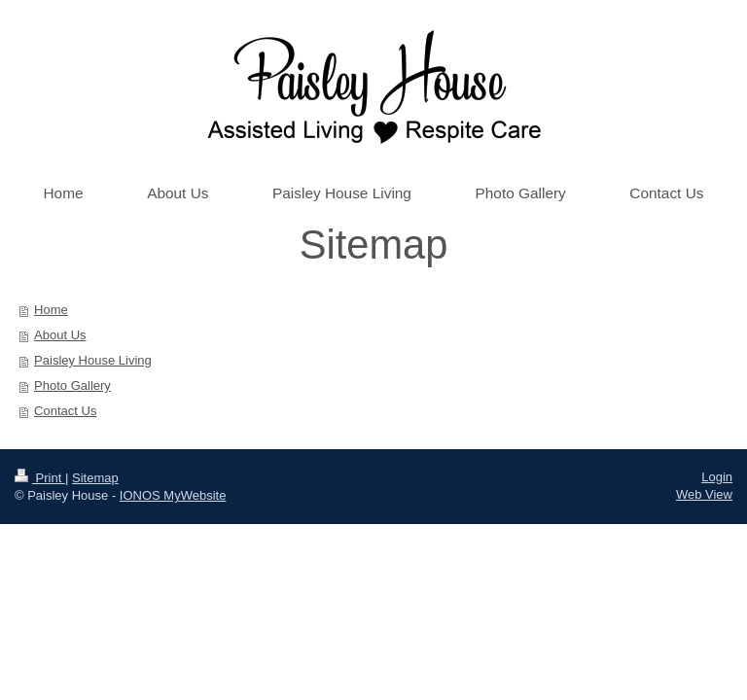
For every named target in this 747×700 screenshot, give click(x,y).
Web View (704, 494)
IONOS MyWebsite (173, 495)
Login (717, 477)
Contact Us (65, 411)
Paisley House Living (93, 360)
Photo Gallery (72, 385)
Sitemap (95, 478)
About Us (60, 335)
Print (40, 478)
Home (51, 310)
